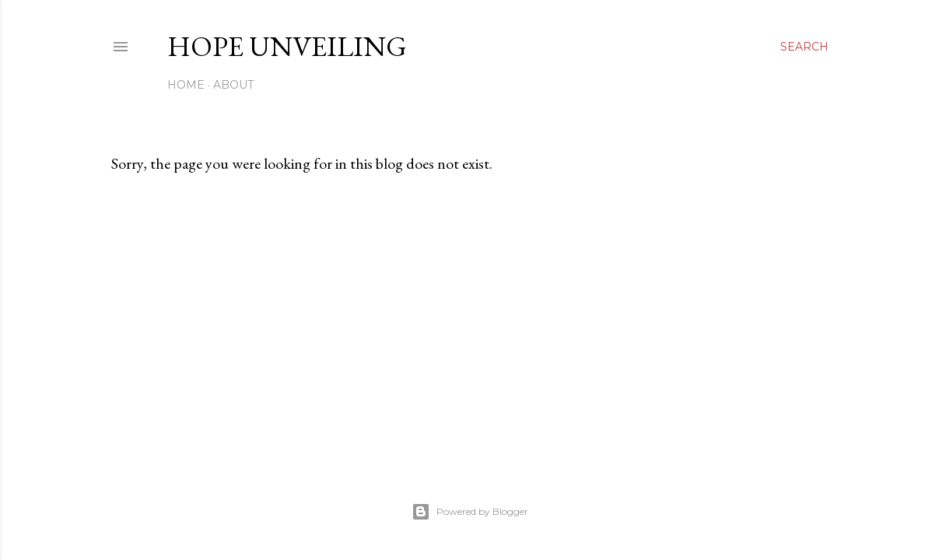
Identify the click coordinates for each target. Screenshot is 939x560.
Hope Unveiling (287, 46)
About (233, 85)
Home (186, 85)
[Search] (804, 47)
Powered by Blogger (470, 512)
